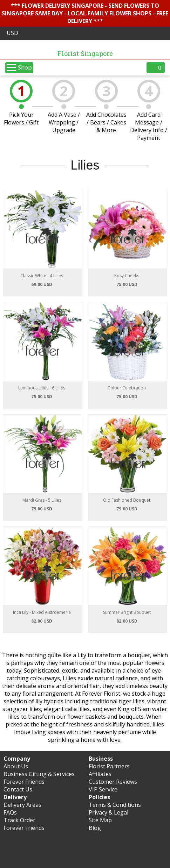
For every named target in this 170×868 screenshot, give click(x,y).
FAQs (10, 812)
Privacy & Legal (108, 812)
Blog (95, 828)
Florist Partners (109, 766)
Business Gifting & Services (39, 774)
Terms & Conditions (115, 805)
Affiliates (100, 774)
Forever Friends (24, 782)
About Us (16, 766)
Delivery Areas (22, 805)
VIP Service (103, 789)
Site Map (100, 820)
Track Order (19, 820)
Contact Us (18, 789)
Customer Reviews (113, 782)
